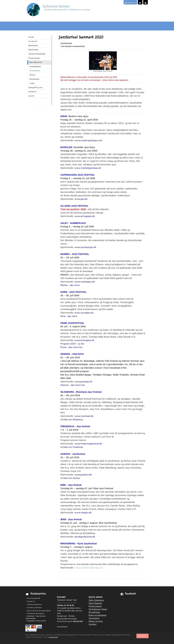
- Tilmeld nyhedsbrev (34, 604)
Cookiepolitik (53, 637)
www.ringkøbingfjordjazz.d (88, 568)
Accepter (142, 636)
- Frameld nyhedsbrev (34, 608)
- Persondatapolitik (33, 598)
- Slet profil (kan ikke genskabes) (38, 611)
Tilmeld (130, 3)
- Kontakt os (30, 601)
